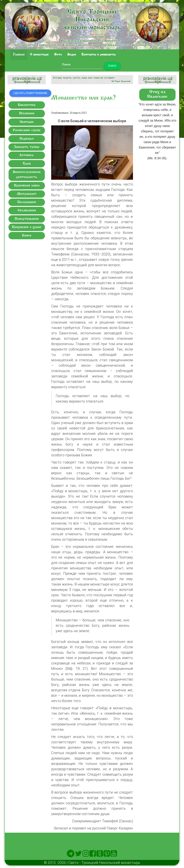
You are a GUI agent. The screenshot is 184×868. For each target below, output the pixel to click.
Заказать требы (27, 147)
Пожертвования (27, 219)
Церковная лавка (27, 186)
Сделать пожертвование (30, 93)
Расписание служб (27, 130)
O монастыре (39, 55)
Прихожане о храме (27, 227)
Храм (27, 164)
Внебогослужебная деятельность (27, 175)
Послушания (27, 202)
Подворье (27, 139)
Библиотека (27, 105)
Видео (72, 55)
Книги (27, 236)
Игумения (27, 113)
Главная (19, 55)
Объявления (27, 210)
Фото (58, 55)
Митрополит (27, 194)
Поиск (112, 66)
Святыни (27, 122)
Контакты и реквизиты (99, 55)
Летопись (27, 155)
